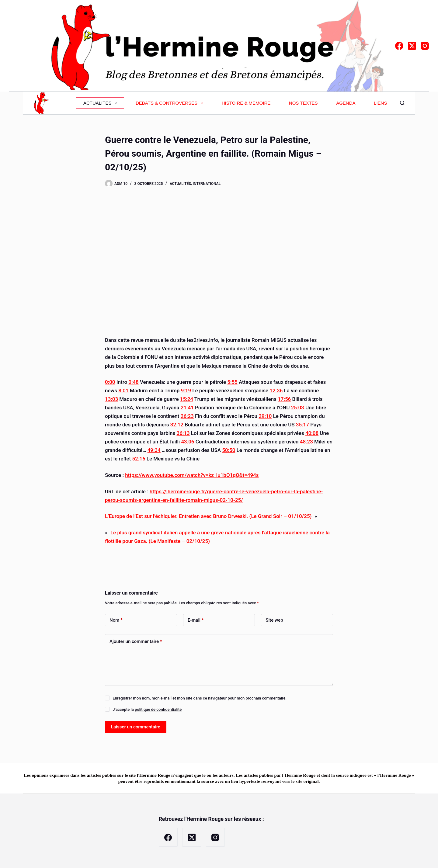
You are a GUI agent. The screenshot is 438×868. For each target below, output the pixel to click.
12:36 (276, 391)
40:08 (312, 433)
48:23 (306, 442)
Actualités (102, 103)
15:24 (187, 399)
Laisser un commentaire (136, 727)
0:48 (133, 382)
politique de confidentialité (158, 709)
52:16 (139, 459)
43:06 (188, 442)
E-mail (196, 620)
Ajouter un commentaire (136, 642)
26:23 (187, 416)
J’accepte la (147, 709)
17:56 (284, 399)
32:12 (177, 425)
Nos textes (303, 103)
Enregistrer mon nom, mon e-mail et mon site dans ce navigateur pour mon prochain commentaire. (200, 698)
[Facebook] (399, 46)
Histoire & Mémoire (246, 103)
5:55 (232, 382)
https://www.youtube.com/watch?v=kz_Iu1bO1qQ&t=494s (192, 475)
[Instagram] (425, 46)
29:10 (265, 416)
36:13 (183, 433)
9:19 (186, 391)
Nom (116, 620)
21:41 (187, 408)
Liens (380, 103)
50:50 (229, 450)
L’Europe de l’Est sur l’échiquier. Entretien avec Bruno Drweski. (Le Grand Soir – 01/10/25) (208, 516)
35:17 (302, 425)
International (207, 184)
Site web (274, 620)
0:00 (110, 382)
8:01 (123, 391)
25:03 (298, 408)
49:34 (154, 450)
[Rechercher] (402, 103)
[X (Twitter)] (412, 46)
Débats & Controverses (171, 103)
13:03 (111, 399)
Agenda (346, 103)
